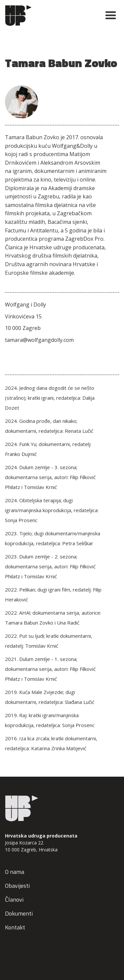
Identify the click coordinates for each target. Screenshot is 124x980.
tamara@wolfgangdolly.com (39, 340)
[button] (108, 16)
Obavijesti (17, 886)
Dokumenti (19, 913)
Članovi (14, 899)
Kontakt (15, 927)
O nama (15, 872)
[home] (51, 16)
